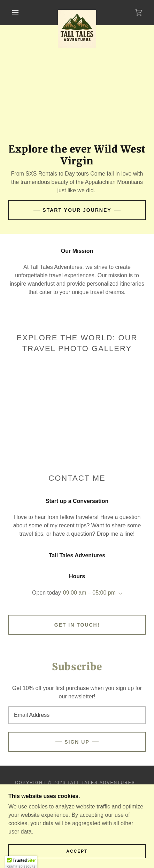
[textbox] (77, 715)
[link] (77, 13)
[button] (15, 13)
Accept (77, 851)
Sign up (77, 742)
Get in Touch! (77, 625)
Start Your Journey (77, 210)
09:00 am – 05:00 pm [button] (89, 593)
